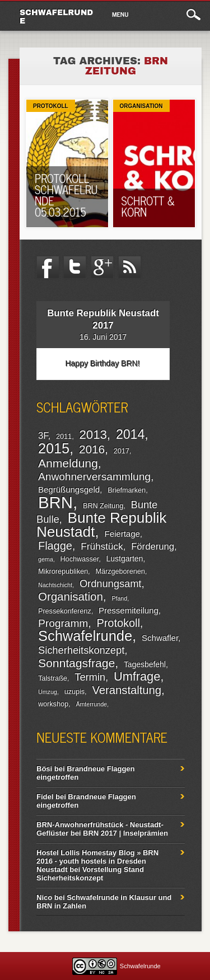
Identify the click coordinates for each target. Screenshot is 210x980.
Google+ (102, 268)
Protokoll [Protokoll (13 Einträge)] (118, 623)
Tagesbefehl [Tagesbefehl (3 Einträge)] (145, 664)
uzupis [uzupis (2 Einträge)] (74, 692)
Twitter (75, 268)
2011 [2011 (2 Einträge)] (64, 437)
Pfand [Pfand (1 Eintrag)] (119, 598)
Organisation (141, 106)
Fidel (45, 797)
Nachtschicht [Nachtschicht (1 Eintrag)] (55, 585)
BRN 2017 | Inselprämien (125, 833)
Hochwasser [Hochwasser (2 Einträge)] (80, 559)
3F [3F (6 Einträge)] (43, 436)
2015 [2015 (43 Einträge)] (54, 448)
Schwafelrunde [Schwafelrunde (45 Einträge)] (85, 636)
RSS (130, 268)
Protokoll (51, 106)
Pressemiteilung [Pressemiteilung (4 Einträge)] (129, 610)
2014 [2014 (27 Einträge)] (130, 434)
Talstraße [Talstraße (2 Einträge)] (53, 678)
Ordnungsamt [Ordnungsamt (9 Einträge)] (111, 583)
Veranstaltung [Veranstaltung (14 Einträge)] (127, 690)
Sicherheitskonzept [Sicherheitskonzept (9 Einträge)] (81, 650)
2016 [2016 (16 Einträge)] (92, 449)
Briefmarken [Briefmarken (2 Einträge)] (127, 490)
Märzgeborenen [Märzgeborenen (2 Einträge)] (120, 571)
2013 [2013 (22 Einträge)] (93, 435)
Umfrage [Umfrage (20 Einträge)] (137, 676)
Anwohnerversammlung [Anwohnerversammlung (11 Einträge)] (94, 477)
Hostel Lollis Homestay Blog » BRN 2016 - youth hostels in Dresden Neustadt (97, 861)
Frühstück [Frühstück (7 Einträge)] (102, 546)
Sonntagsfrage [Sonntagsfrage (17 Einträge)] (76, 663)
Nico (44, 897)
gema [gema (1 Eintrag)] (46, 559)
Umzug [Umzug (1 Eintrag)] (48, 692)
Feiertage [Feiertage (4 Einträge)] (122, 534)
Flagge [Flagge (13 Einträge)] (55, 546)
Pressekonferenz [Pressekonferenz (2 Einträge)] (65, 611)
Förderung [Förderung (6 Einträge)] (153, 547)
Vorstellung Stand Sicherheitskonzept (90, 874)
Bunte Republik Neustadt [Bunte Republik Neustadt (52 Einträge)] (101, 525)
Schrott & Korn (148, 206)
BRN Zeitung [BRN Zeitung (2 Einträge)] (103, 506)
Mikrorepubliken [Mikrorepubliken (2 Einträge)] (63, 571)
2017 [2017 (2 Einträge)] (122, 451)
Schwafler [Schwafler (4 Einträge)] (160, 638)
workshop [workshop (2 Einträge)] (53, 704)
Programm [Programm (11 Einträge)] (63, 623)
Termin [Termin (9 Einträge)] (90, 677)
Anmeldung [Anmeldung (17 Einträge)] (68, 463)
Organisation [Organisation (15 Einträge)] (71, 597)
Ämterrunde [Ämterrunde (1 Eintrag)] (91, 704)
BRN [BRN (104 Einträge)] (55, 502)
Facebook (48, 268)
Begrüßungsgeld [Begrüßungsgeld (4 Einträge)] (69, 489)
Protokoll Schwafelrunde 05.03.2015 (66, 195)
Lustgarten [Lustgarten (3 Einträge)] (125, 559)
